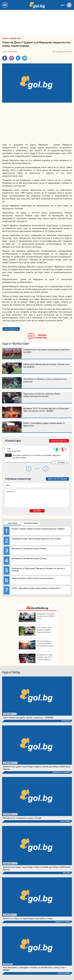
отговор (61, 462)
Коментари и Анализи (62, 772)
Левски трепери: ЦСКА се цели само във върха (33, 578)
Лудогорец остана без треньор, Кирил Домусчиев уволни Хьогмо (42, 395)
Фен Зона (67, 873)
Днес (66, 5)
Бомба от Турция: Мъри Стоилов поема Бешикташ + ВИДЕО (38, 529)
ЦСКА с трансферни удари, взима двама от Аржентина (36, 588)
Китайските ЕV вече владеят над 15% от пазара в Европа (36, 658)
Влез (50, 479)
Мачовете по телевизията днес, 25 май (29, 549)
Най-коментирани (31, 523)
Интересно (66, 721)
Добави (37, 511)
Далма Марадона (11, 329)
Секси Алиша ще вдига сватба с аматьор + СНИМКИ (28, 718)
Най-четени (12, 523)
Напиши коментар (41, 336)
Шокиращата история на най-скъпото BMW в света (37, 617)
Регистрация (60, 479)
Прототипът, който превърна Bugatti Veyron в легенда (35, 631)
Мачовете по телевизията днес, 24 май (29, 558)
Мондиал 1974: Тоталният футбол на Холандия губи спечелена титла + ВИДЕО (46, 410)
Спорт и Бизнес (64, 973)
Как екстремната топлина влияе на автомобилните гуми (36, 645)
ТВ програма (65, 821)
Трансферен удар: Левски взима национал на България (36, 539)
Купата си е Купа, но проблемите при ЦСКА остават (28, 919)
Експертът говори (63, 922)
